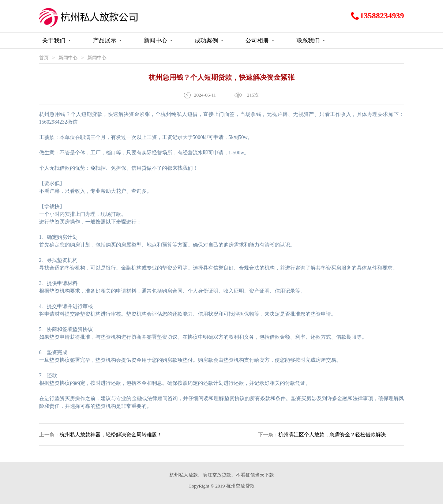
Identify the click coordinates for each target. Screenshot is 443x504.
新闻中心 (68, 58)
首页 (44, 58)
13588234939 (382, 16)
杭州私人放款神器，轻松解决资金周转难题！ (111, 435)
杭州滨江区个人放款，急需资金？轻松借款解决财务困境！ (332, 439)
